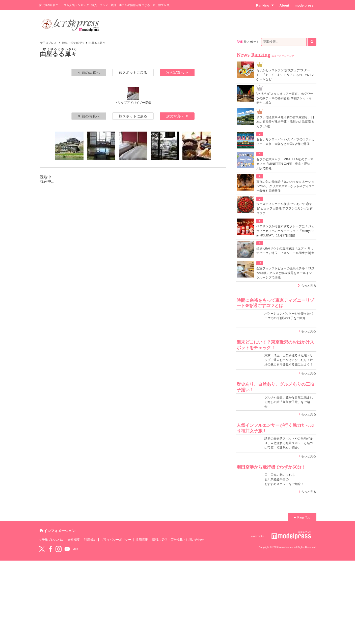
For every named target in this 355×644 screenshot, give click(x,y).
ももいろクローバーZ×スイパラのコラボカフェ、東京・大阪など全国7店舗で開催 (286, 142)
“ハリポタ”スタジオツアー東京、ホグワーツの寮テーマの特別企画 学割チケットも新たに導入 (285, 98)
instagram (59, 549)
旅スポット (251, 42)
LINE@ (75, 549)
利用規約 (90, 540)
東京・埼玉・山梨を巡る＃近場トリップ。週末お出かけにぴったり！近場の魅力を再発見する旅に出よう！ (289, 360)
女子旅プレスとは (51, 540)
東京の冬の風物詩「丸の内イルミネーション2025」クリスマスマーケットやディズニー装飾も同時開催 (286, 186)
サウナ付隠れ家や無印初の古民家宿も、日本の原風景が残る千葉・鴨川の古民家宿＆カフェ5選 (285, 122)
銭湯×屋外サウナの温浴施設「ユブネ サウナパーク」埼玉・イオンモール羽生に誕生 (285, 251)
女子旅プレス (48, 43)
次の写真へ (177, 73)
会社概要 (74, 540)
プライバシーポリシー (116, 540)
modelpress (304, 5)
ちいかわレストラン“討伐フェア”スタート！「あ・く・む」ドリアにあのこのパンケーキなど (285, 75)
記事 (240, 42)
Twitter (42, 549)
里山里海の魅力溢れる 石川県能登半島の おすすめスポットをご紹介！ (284, 479)
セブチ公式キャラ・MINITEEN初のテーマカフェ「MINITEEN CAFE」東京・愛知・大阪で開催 (285, 164)
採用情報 (142, 540)
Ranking (265, 5)
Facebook (50, 549)
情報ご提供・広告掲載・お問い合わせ (178, 540)
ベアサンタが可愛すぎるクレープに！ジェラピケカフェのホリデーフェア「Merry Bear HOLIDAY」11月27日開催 (285, 231)
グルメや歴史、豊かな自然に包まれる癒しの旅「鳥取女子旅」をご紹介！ (289, 402)
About (284, 5)
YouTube (67, 549)
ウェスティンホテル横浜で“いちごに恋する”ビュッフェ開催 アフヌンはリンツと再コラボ (285, 208)
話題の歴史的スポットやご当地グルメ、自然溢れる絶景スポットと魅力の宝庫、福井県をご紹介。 (289, 443)
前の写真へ (89, 73)
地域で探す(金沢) (73, 43)
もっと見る (309, 286)
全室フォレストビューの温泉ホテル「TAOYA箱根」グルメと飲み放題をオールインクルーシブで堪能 (285, 273)
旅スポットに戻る (133, 73)
